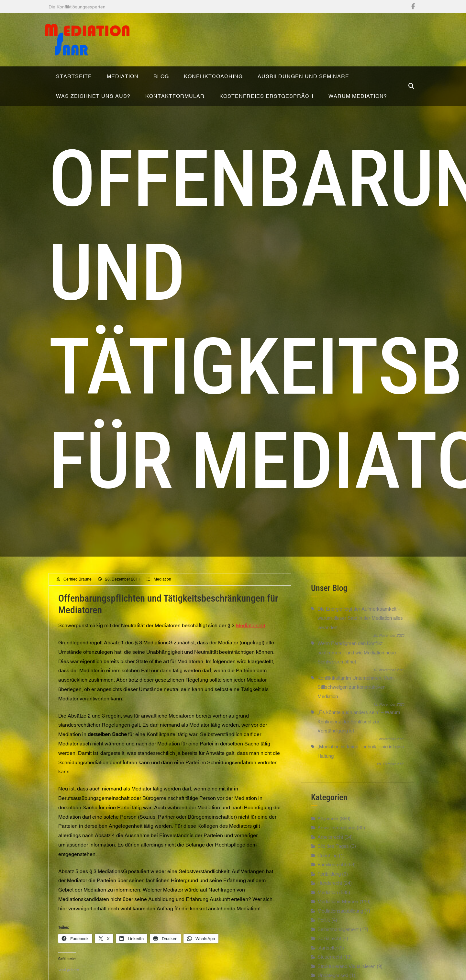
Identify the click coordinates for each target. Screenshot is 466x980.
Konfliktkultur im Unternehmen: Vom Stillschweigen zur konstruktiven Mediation (356, 712)
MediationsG (250, 650)
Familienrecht (332, 889)
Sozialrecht (329, 963)
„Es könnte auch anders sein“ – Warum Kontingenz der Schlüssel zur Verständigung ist (359, 746)
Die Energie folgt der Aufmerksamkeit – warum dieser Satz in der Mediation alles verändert (360, 643)
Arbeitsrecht (330, 862)
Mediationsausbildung (340, 935)
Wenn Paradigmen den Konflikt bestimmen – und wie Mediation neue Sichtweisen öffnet (357, 677)
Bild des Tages (333, 871)
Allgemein (328, 843)
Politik (324, 945)
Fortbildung (329, 899)
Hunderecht (330, 908)
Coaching (327, 880)
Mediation (162, 604)
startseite (327, 972)
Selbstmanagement (338, 954)
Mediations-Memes (338, 926)
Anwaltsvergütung (336, 853)
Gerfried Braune (78, 604)
